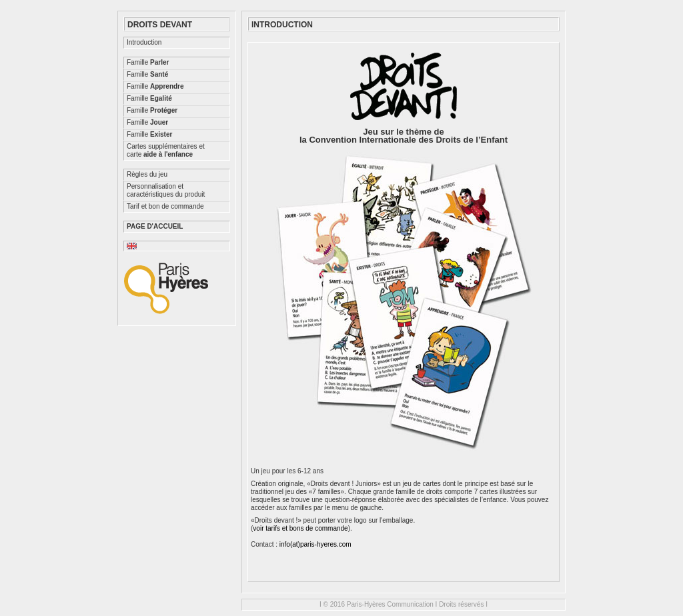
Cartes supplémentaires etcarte (166, 150)
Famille (148, 62)
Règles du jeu (147, 174)
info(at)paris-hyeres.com (315, 544)
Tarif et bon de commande (165, 206)
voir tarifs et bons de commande (300, 528)
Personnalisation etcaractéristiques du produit (166, 190)
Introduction (144, 42)
